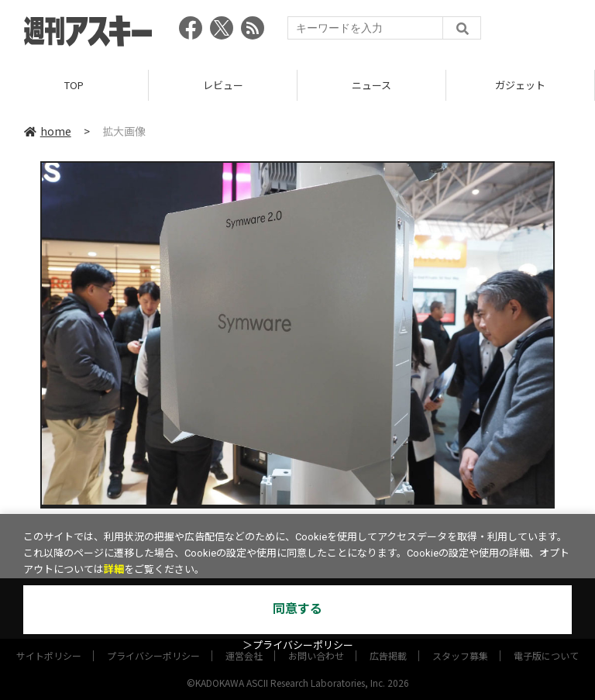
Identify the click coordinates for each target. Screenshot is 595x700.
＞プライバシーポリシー (298, 645)
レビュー (223, 85)
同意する (297, 609)
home (48, 131)
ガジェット (520, 85)
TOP (74, 85)
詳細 (114, 569)
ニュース (371, 85)
